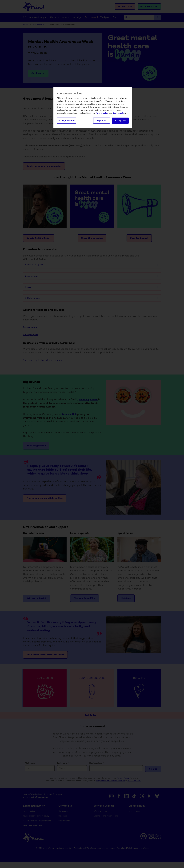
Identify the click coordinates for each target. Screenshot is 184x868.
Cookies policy (119, 113)
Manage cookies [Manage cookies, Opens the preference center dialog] (67, 121)
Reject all (102, 121)
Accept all (120, 121)
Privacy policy (102, 113)
